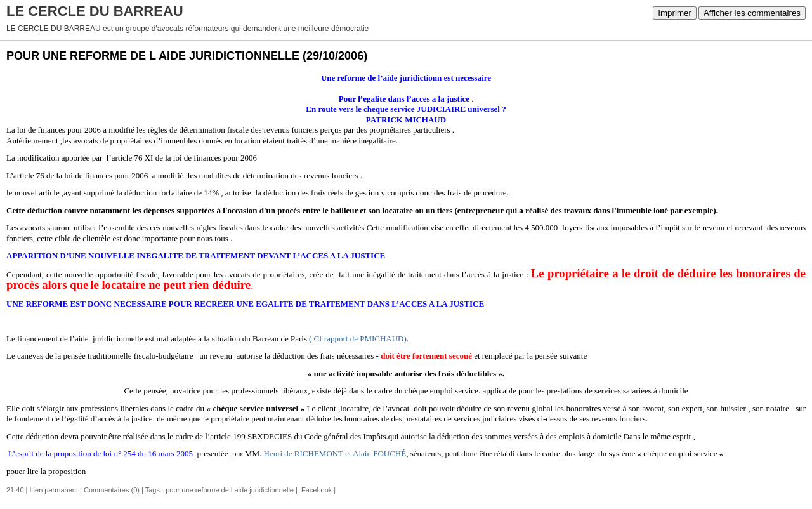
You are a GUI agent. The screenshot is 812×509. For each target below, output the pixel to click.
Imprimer (675, 13)
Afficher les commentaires (752, 13)
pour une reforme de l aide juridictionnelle (230, 490)
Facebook (316, 490)
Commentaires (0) (112, 490)
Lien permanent (54, 490)
